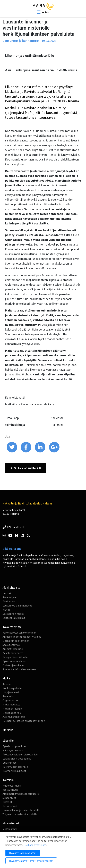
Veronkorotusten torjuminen (19, 633)
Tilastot (7, 802)
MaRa (6, 678)
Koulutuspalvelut (13, 688)
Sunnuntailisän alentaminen (19, 669)
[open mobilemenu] (43, 12)
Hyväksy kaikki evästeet (23, 853)
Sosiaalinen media (13, 614)
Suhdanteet (9, 798)
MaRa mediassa (11, 704)
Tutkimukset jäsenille (15, 767)
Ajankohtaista (11, 588)
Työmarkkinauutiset (14, 771)
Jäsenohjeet (10, 597)
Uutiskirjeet (9, 763)
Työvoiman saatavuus (15, 661)
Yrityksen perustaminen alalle (20, 814)
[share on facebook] (26, 452)
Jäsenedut (9, 696)
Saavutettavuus (12, 645)
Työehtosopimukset (14, 746)
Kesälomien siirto (13, 653)
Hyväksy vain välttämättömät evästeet (31, 861)
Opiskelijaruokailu (13, 665)
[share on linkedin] (40, 452)
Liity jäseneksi (11, 692)
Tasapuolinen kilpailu (15, 657)
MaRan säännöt (12, 713)
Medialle (8, 730)
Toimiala (8, 780)
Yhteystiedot (11, 823)
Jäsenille (8, 741)
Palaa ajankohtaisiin (26, 468)
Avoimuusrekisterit (14, 717)
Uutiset (7, 593)
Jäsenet (7, 684)
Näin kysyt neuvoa (13, 750)
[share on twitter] (12, 452)
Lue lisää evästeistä (35, 845)
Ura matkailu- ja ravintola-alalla (21, 810)
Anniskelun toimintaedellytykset (22, 637)
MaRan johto (10, 829)
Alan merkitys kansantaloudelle (21, 794)
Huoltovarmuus (12, 786)
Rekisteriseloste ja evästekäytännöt (24, 721)
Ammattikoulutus (13, 649)
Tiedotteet (9, 601)
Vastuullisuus (10, 790)
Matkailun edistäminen (16, 641)
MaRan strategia (12, 709)
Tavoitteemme (12, 627)
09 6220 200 (14, 527)
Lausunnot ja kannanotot (17, 605)
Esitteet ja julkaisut (14, 618)
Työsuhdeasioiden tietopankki (20, 754)
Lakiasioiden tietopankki (17, 759)
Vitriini (6, 610)
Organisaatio (10, 700)
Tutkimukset (10, 806)
